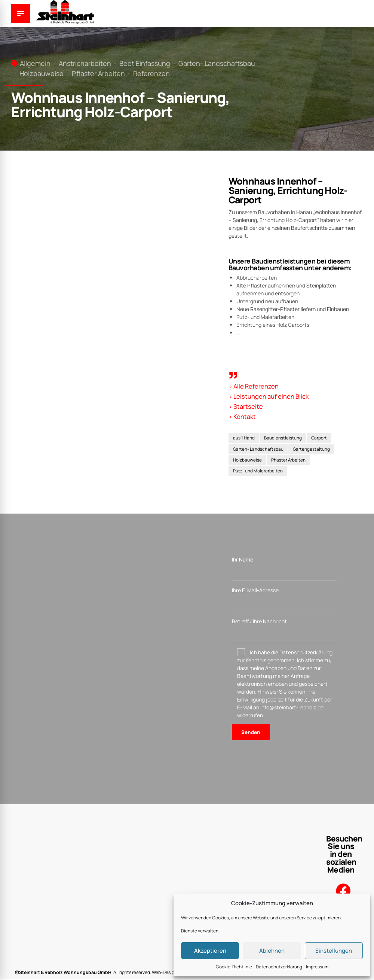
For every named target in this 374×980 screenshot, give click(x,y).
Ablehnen (272, 951)
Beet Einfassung (145, 63)
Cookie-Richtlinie (234, 967)
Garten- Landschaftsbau (217, 63)
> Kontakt (243, 416)
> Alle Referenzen (255, 386)
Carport (321, 438)
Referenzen (151, 73)
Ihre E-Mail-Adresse (284, 601)
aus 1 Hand (244, 438)
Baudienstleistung (284, 438)
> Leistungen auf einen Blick (270, 396)
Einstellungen (334, 951)
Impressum (317, 967)
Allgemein (35, 63)
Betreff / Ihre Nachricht (284, 632)
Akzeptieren (210, 951)
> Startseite (246, 406)
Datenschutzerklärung (279, 967)
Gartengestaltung (313, 449)
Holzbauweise (42, 73)
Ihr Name (284, 570)
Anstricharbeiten (85, 63)
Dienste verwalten (200, 931)
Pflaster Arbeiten (98, 73)
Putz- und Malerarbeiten (258, 472)
